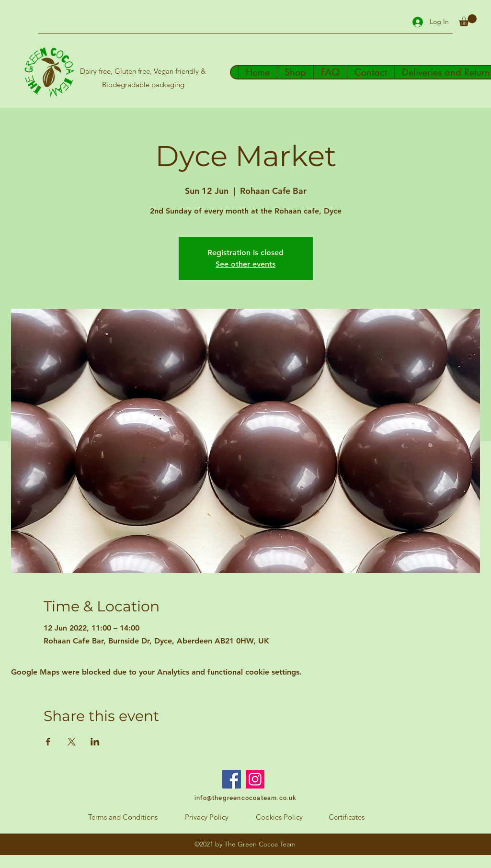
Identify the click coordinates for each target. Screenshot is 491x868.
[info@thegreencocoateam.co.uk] (245, 798)
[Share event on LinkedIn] (95, 742)
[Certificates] (347, 817)
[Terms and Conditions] (123, 817)
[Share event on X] (72, 742)
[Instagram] (255, 779)
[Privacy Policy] (207, 817)
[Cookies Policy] (279, 817)
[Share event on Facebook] (48, 742)
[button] (468, 20)
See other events (245, 264)
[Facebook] (232, 779)
